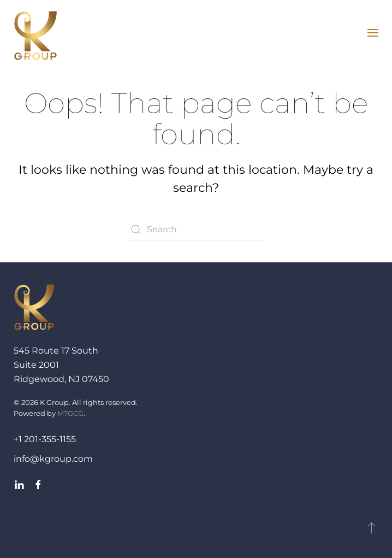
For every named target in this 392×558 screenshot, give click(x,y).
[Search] (196, 230)
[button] (373, 33)
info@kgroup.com (53, 459)
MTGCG (70, 413)
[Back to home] (35, 36)
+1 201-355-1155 (45, 439)
